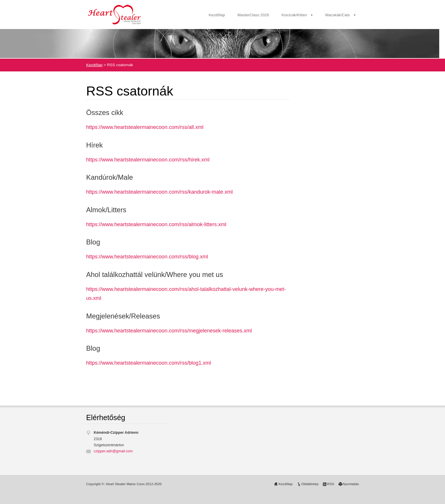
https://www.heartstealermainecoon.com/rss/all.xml (145, 127)
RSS (331, 484)
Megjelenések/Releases (123, 316)
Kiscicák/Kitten (294, 15)
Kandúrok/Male (110, 177)
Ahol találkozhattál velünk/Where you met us (155, 274)
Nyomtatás (351, 484)
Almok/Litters (106, 210)
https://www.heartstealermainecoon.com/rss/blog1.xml (149, 363)
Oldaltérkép (310, 484)
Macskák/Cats (338, 15)
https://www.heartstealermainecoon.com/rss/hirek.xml (148, 160)
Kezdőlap (217, 15)
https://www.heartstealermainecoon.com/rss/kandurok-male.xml (159, 192)
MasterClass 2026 (253, 15)
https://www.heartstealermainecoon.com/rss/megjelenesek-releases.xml (169, 331)
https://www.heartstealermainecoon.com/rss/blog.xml (147, 257)
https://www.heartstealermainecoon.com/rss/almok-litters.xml (156, 224)
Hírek (94, 145)
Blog (93, 242)
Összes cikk (105, 113)
